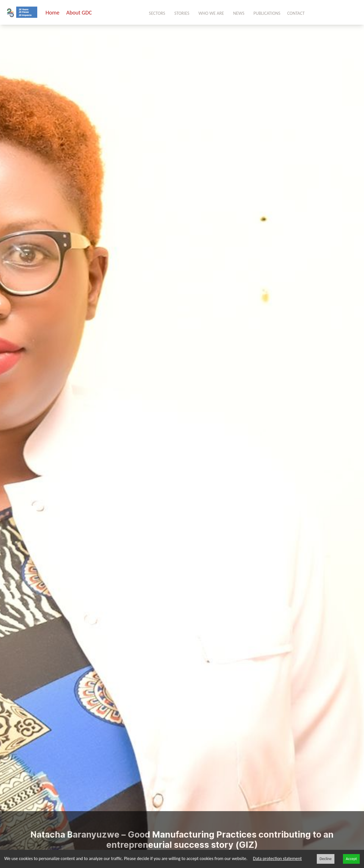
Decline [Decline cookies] (326, 859)
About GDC (79, 13)
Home (52, 13)
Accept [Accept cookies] (351, 859)
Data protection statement (278, 858)
